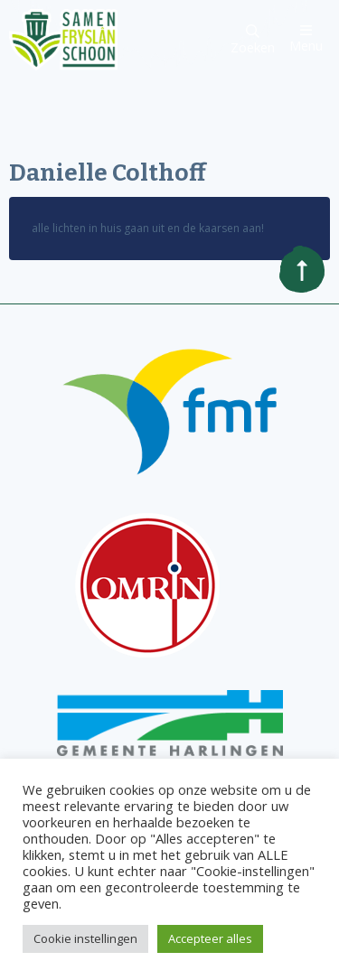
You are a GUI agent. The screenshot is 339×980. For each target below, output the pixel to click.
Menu (306, 38)
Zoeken (253, 40)
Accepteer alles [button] (210, 938)
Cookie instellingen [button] (85, 938)
